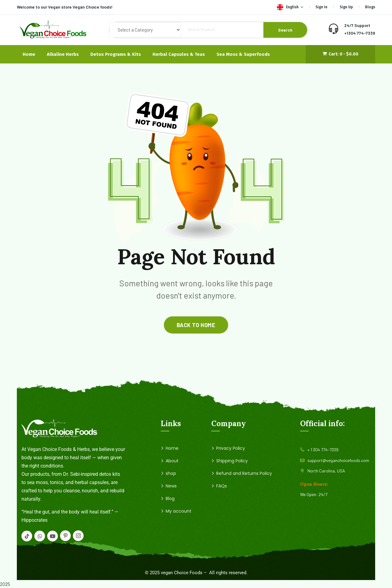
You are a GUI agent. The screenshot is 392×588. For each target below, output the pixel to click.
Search (285, 30)
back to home (196, 325)
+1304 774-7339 (360, 33)
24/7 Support (357, 25)
